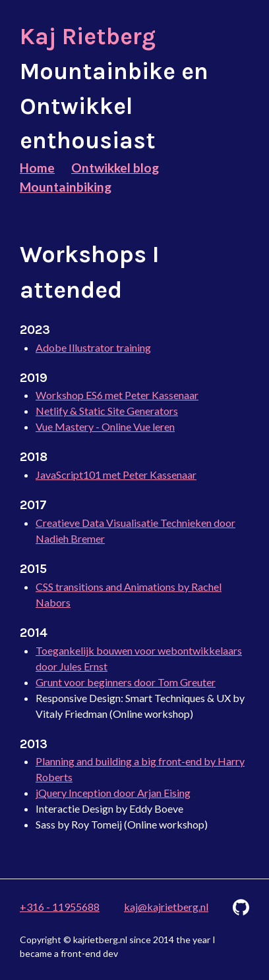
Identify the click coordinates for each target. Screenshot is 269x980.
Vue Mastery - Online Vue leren (105, 426)
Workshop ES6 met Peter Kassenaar (117, 395)
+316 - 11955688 (60, 907)
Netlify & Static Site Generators (107, 411)
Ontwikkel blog (115, 168)
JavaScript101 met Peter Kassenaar (116, 475)
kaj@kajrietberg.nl (166, 907)
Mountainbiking (66, 187)
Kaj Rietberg (88, 37)
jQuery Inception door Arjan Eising (113, 793)
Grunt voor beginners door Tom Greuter (126, 682)
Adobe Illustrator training (93, 347)
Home (37, 168)
